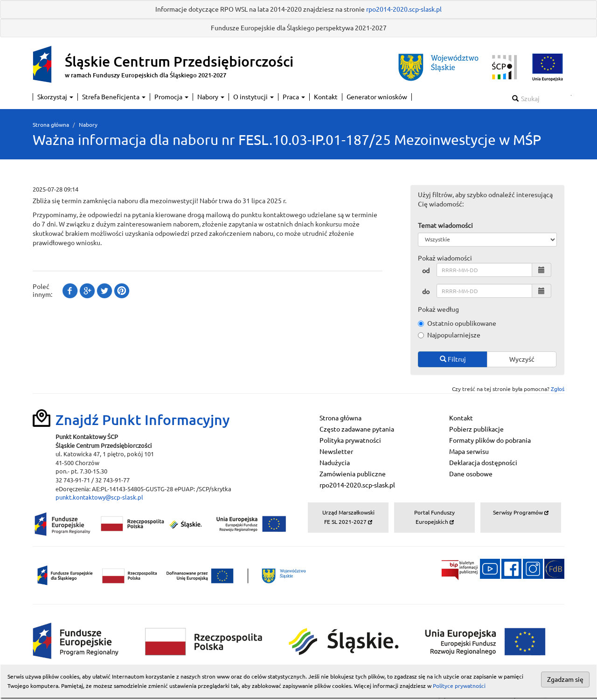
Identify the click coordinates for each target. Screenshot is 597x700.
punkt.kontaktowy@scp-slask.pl (99, 497)
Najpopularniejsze (449, 335)
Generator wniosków (377, 97)
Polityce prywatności (459, 686)
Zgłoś (558, 389)
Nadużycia (335, 463)
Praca (294, 97)
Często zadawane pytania (357, 429)
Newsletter (336, 452)
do (426, 292)
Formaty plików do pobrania (490, 440)
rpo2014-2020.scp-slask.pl (404, 9)
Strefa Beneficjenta (114, 97)
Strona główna (51, 125)
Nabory (211, 97)
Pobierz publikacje (476, 429)
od (426, 271)
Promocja (171, 97)
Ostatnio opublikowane (457, 323)
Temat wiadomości (445, 226)
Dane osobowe (471, 474)
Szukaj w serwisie (571, 95)
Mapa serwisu (469, 452)
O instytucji (253, 97)
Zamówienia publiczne (353, 474)
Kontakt (326, 97)
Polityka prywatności (350, 440)
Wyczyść (522, 359)
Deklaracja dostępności (483, 463)
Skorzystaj (55, 97)
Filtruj (453, 359)
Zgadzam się (565, 679)
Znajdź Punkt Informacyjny (143, 420)
